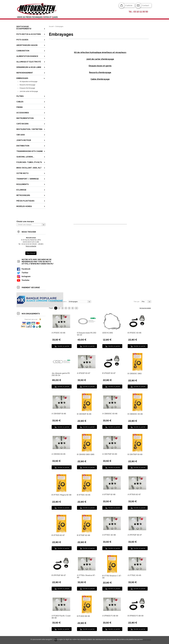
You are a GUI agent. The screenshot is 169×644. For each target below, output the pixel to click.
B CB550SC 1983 (135, 374)
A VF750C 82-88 (109, 535)
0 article (129, 6)
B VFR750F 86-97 (59, 575)
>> (76, 308)
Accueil (51, 26)
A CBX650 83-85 (59, 454)
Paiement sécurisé (31, 319)
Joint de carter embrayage (29, 91)
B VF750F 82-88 (84, 535)
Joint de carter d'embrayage (100, 59)
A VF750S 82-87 (134, 494)
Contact (146, 6)
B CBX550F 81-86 (84, 414)
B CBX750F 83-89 (135, 454)
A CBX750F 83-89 (110, 454)
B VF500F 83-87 (109, 373)
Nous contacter (31, 246)
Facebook (23, 269)
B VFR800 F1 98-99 (136, 616)
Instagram (24, 276)
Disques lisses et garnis (100, 66)
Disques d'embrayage (27, 88)
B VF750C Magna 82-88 (61, 495)
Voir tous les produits (145, 308)
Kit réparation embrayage (28, 81)
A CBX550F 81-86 (59, 414)
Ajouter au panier (63, 346)
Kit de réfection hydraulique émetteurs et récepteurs (100, 52)
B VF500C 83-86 (134, 333)
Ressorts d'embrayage (27, 85)
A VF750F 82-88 (109, 494)
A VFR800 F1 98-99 (110, 616)
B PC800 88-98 (83, 616)
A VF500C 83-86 (58, 333)
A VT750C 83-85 (134, 575)
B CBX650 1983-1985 (86, 454)
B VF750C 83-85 (84, 495)
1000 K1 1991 (108, 333)
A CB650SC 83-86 (110, 414)
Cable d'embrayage (100, 79)
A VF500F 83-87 (84, 373)
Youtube (23, 280)
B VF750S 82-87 (58, 535)
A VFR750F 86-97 (135, 535)
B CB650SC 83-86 (135, 414)
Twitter (22, 273)
